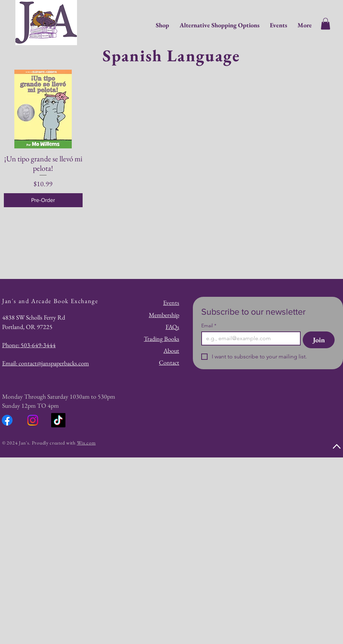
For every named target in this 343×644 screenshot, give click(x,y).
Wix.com (86, 443)
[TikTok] (58, 420)
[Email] (249, 338)
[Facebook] (7, 420)
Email (209, 326)
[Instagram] (33, 420)
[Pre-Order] (43, 200)
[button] (325, 24)
